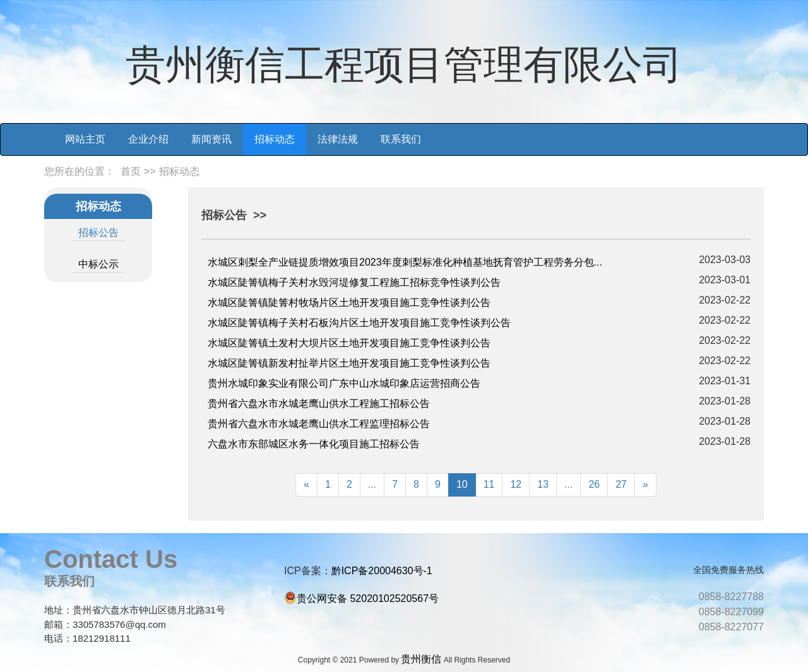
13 (543, 484)
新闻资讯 (211, 139)
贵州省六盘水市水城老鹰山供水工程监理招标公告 (319, 424)
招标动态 (275, 139)
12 (516, 484)
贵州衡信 (421, 659)
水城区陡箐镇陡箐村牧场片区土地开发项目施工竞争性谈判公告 (349, 303)
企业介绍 (148, 139)
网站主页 (85, 139)
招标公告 (98, 233)
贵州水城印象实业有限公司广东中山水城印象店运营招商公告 (344, 383)
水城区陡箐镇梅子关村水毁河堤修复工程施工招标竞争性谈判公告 (354, 282)
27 (621, 484)
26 (594, 484)
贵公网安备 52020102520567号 (368, 598)
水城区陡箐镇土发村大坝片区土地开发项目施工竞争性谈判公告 (349, 343)
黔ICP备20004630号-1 (382, 571)
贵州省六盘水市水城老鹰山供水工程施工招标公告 (319, 404)
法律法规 (338, 139)
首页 (131, 171)
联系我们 (401, 139)
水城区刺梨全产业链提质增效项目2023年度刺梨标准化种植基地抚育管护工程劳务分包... (405, 262)
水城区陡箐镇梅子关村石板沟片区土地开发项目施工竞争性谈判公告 (359, 323)
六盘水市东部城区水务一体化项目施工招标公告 (314, 444)
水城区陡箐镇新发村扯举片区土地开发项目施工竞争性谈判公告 (349, 363)
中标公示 (98, 264)
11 (489, 484)
